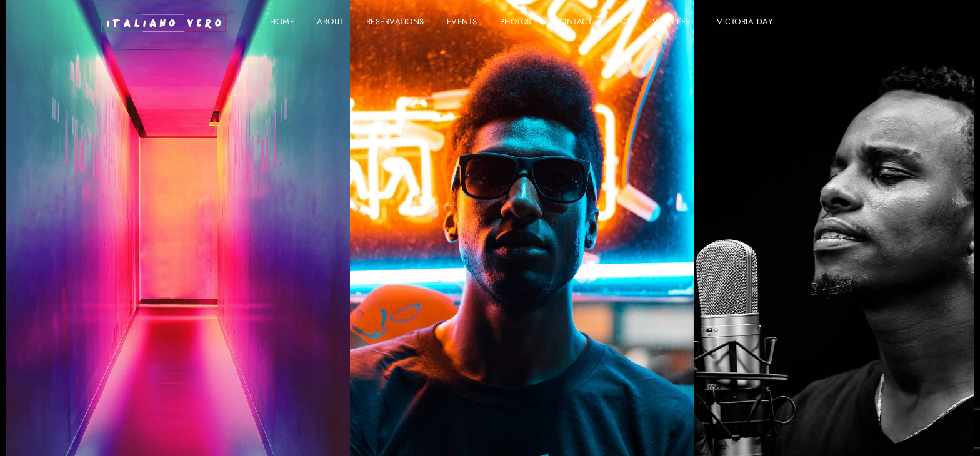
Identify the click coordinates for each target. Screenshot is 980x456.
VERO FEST (674, 22)
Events (462, 22)
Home (282, 22)
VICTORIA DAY (745, 22)
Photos (516, 22)
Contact (573, 22)
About (330, 22)
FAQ (622, 22)
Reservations (395, 22)
